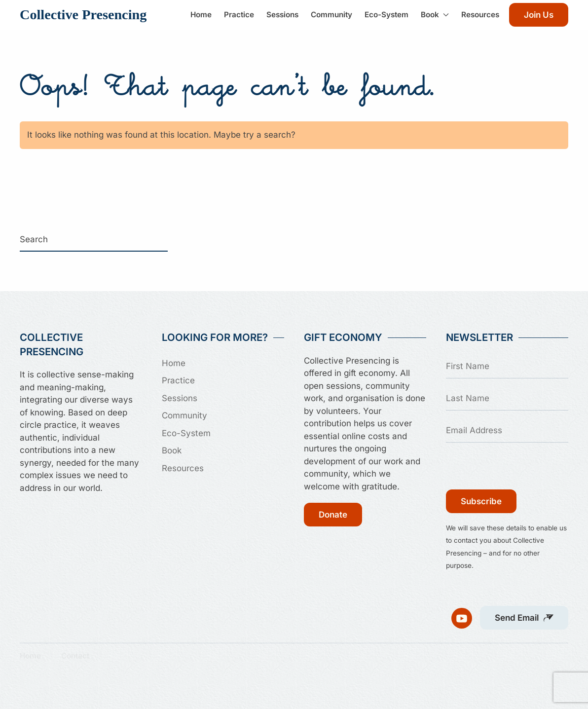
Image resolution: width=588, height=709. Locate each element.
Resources (480, 15)
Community (331, 15)
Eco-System (386, 15)
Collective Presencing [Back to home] (83, 15)
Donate (333, 515)
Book (172, 450)
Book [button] (435, 15)
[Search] (94, 240)
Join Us (539, 15)
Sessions (282, 15)
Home (201, 15)
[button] (524, 613)
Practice (239, 15)
